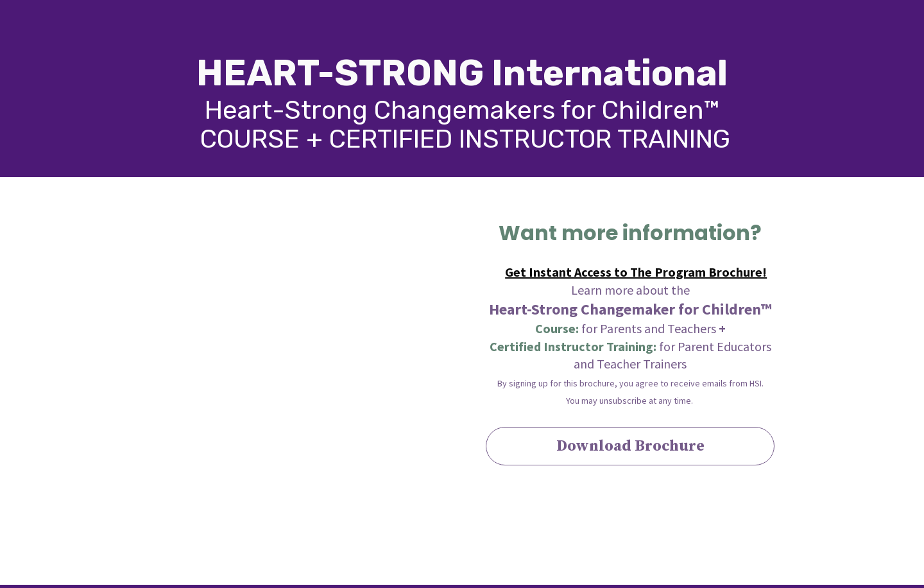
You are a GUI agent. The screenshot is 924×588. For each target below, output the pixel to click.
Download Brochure (630, 446)
